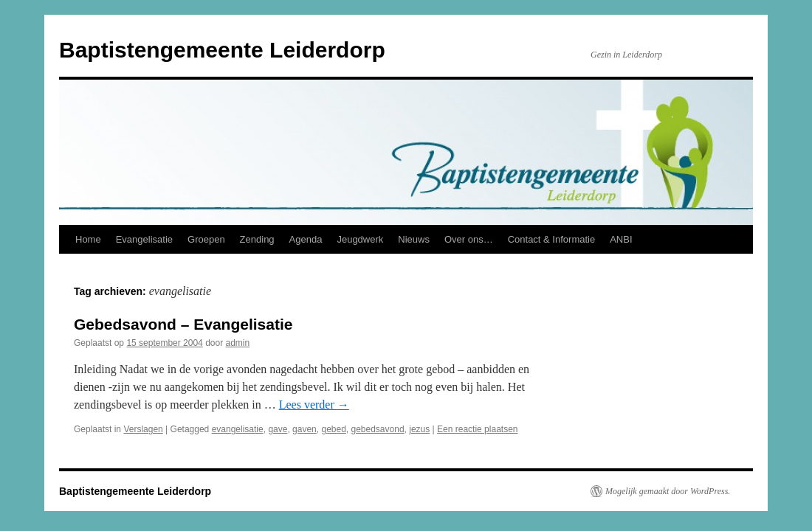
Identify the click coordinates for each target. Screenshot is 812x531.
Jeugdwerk (360, 239)
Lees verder (314, 405)
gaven (304, 429)
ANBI (621, 239)
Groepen (206, 239)
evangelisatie (238, 429)
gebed (333, 429)
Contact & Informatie (552, 239)
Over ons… (469, 239)
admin (238, 343)
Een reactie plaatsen (477, 429)
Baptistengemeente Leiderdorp (222, 50)
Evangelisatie (144, 239)
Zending (257, 239)
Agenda (306, 239)
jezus (419, 429)
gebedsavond (378, 429)
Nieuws (414, 239)
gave (278, 429)
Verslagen (143, 429)
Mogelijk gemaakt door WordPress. (668, 491)
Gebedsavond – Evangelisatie (183, 324)
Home (88, 239)
